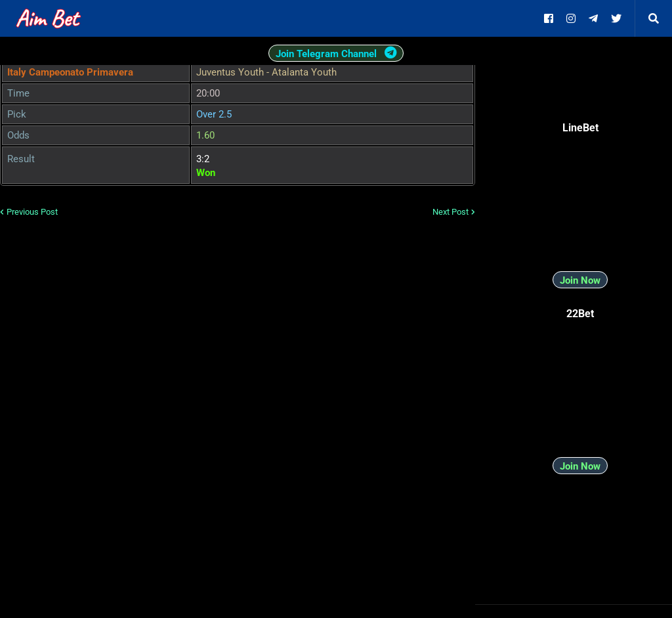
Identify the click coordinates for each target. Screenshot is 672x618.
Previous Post (32, 212)
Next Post (451, 212)
